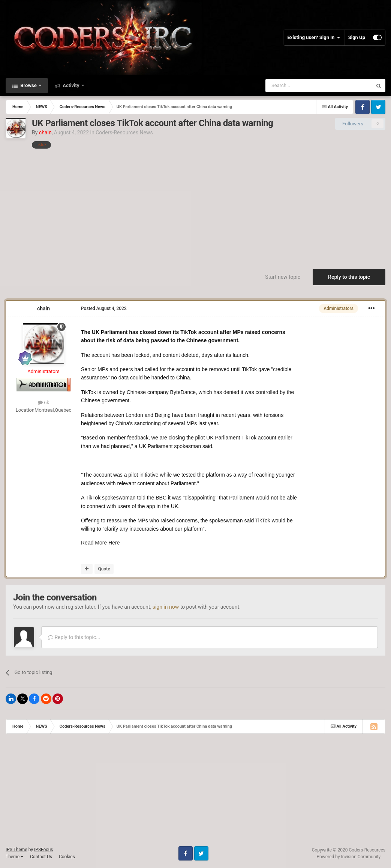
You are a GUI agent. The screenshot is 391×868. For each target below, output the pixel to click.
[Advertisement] (196, 205)
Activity (71, 85)
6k (43, 402)
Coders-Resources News (124, 132)
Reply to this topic (349, 277)
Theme (14, 857)
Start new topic (283, 277)
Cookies (67, 857)
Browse (28, 85)
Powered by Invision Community (349, 857)
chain (43, 308)
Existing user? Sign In (314, 38)
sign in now (166, 607)
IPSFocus (43, 850)
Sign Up (357, 37)
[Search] (301, 86)
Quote (104, 569)
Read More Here (100, 543)
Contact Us (41, 857)
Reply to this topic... (74, 637)
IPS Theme (16, 850)
